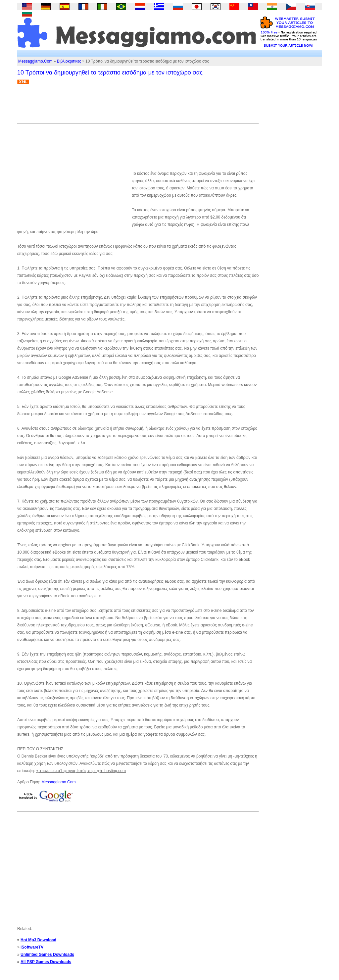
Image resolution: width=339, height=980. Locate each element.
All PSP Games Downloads (46, 962)
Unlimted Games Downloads (47, 955)
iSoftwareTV (32, 947)
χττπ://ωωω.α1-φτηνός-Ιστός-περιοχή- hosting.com (81, 771)
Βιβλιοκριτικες (69, 61)
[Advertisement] (138, 106)
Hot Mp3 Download (38, 940)
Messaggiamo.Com (35, 61)
